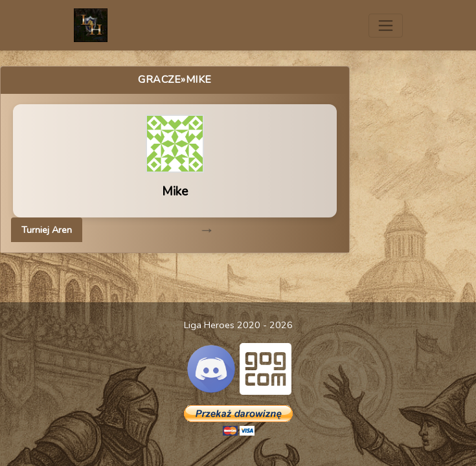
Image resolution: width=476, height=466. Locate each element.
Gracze (159, 80)
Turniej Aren (47, 230)
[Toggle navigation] (386, 26)
